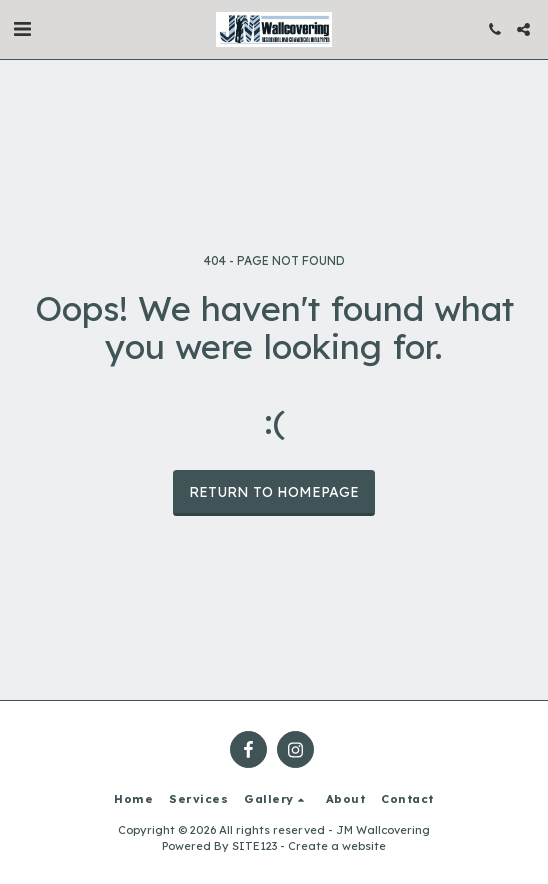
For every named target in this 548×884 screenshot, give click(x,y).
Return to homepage (274, 492)
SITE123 (254, 846)
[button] (22, 28)
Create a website (337, 846)
